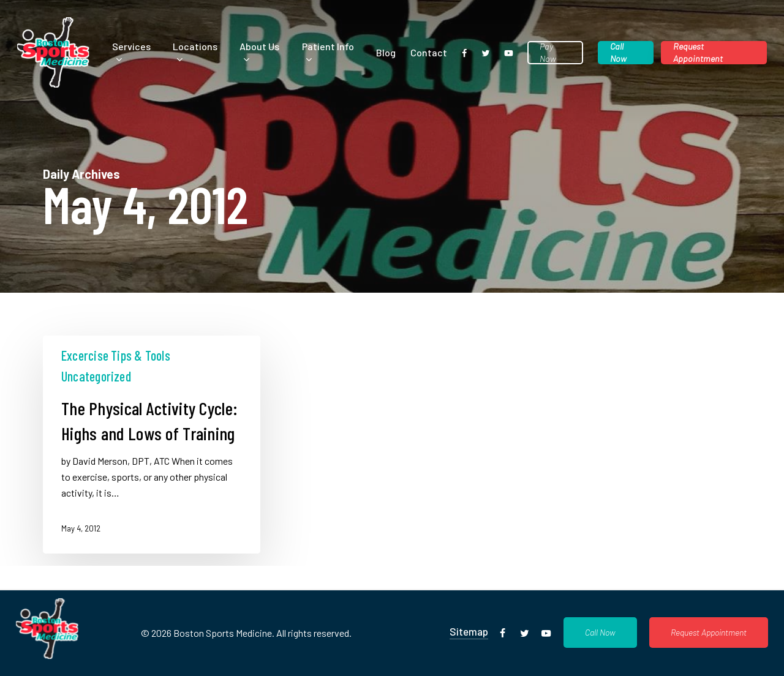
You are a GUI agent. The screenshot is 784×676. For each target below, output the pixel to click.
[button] (600, 633)
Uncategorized (96, 376)
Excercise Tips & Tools (116, 355)
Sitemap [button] (469, 631)
